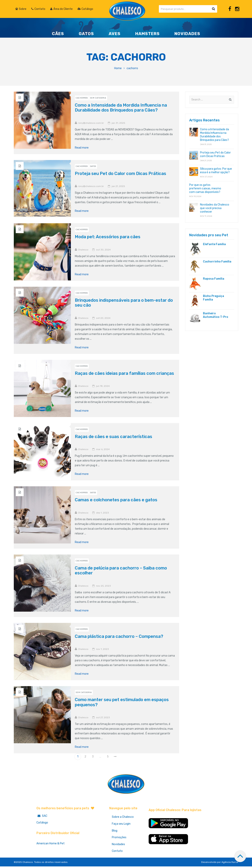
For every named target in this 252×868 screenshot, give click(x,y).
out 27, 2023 (103, 717)
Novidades (119, 845)
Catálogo (42, 823)
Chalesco (83, 250)
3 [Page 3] (93, 757)
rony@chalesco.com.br (91, 123)
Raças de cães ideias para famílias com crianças (124, 373)
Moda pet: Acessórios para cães (108, 237)
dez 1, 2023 (102, 513)
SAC (42, 816)
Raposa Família (214, 279)
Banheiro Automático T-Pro (216, 315)
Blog (115, 831)
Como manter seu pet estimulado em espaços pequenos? (122, 702)
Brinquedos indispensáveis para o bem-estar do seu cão (124, 303)
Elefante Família (214, 244)
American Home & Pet (50, 843)
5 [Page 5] (108, 757)
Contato (118, 853)
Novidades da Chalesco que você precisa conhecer (215, 208)
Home (118, 68)
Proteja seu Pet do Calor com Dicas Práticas (120, 174)
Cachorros (82, 98)
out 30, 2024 (103, 250)
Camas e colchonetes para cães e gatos (116, 500)
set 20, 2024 (103, 318)
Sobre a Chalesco (123, 817)
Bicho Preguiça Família (214, 298)
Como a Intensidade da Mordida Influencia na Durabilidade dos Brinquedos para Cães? (121, 108)
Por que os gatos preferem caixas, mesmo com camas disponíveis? (205, 188)
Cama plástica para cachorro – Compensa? (119, 636)
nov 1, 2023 (102, 649)
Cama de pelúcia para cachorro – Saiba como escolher (121, 570)
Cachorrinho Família (217, 262)
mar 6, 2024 (103, 449)
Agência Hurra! (230, 864)
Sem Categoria (98, 98)
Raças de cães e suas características (113, 437)
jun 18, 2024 (103, 386)
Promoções (120, 838)
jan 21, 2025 (118, 186)
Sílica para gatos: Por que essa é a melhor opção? (216, 171)
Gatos (93, 166)
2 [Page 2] (85, 757)
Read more (83, 148)
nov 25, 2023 (103, 586)
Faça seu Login (122, 824)
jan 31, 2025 (118, 123)
